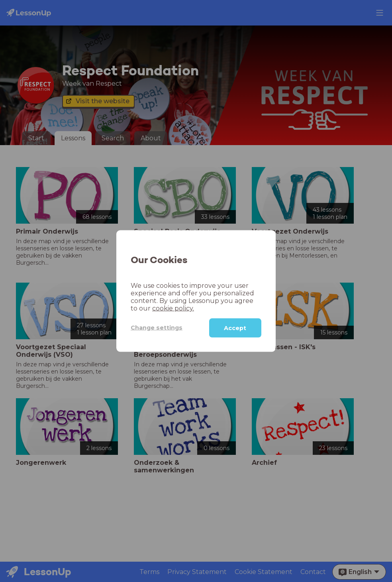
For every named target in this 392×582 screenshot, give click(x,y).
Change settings (157, 328)
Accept (235, 328)
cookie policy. (173, 308)
